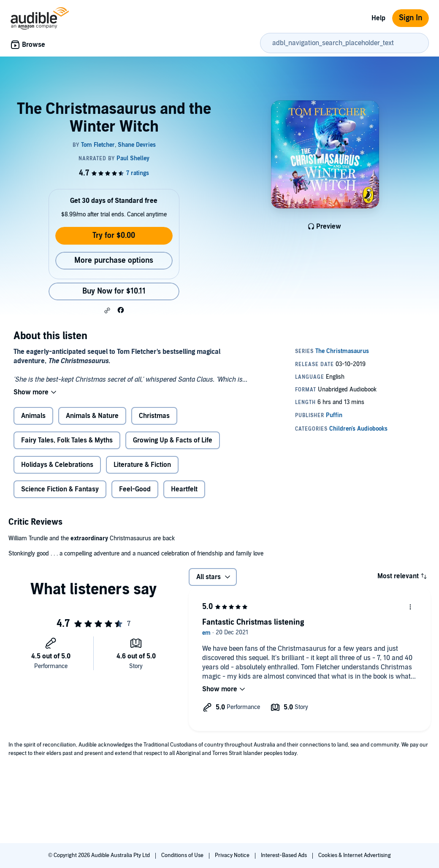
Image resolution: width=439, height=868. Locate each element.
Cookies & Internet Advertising (355, 855)
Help (378, 18)
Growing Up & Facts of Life (173, 440)
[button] (107, 310)
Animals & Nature (92, 416)
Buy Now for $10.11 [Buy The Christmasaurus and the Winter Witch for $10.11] (114, 291)
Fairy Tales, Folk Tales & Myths (67, 440)
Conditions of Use (183, 855)
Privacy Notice (233, 855)
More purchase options (114, 260)
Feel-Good (135, 489)
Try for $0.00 (114, 236)
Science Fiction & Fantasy (60, 489)
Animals (33, 416)
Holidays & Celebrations (57, 465)
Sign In (411, 18)
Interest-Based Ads (285, 855)
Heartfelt (184, 489)
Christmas (154, 416)
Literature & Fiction (142, 465)
